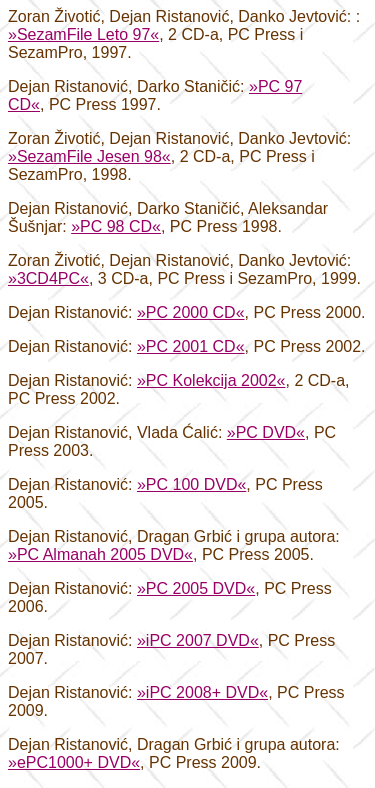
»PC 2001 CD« (191, 346)
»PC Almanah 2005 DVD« (100, 554)
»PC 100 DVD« (191, 484)
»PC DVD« (266, 432)
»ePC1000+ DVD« (74, 762)
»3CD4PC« (48, 278)
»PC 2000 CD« (191, 312)
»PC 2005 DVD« (196, 588)
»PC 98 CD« (116, 226)
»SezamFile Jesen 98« (89, 156)
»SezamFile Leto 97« (83, 34)
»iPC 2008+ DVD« (202, 692)
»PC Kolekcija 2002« (211, 380)
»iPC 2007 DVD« (198, 640)
